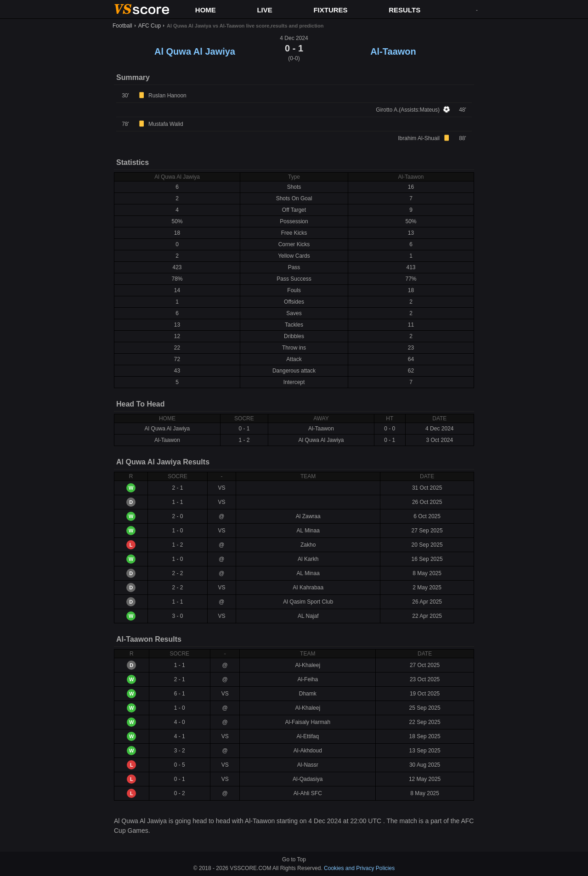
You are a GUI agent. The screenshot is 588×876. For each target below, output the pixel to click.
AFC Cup (150, 26)
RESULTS (404, 10)
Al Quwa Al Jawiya (195, 51)
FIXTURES (330, 10)
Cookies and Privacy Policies (359, 868)
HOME (206, 10)
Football (122, 26)
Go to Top (294, 859)
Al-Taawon (393, 51)
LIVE (264, 10)
